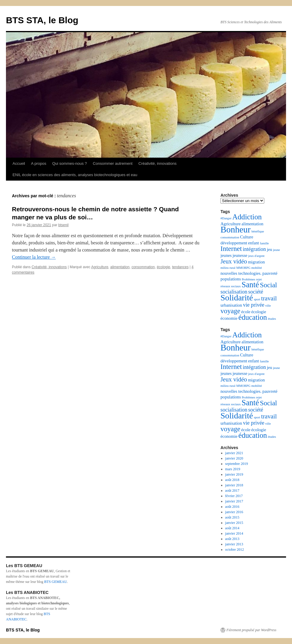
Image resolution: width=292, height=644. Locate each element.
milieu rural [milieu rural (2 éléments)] (228, 268)
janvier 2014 (234, 533)
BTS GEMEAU (55, 582)
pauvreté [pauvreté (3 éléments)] (270, 273)
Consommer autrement (113, 163)
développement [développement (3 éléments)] (234, 243)
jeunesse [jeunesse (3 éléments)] (240, 255)
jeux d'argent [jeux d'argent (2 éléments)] (256, 256)
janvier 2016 (234, 512)
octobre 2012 (235, 550)
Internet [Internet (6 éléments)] (231, 249)
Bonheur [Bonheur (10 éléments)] (236, 229)
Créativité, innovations (158, 163)
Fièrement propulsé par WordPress (251, 630)
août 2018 (232, 480)
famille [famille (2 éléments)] (264, 243)
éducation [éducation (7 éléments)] (253, 317)
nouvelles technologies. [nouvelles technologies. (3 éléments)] (241, 273)
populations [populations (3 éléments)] (231, 279)
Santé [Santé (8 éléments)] (250, 285)
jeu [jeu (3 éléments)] (270, 249)
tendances (180, 267)
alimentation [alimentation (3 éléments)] (253, 224)
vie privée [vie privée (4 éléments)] (253, 305)
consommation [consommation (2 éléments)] (230, 237)
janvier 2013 (234, 544)
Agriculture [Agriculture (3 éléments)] (231, 224)
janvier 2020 (234, 458)
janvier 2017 (234, 501)
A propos (39, 163)
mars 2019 (233, 469)
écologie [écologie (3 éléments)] (259, 312)
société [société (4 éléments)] (256, 292)
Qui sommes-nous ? (69, 163)
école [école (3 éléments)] (246, 312)
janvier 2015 (234, 523)
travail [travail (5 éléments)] (269, 298)
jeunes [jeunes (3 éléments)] (226, 255)
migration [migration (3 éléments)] (256, 262)
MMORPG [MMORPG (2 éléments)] (243, 268)
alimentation (120, 267)
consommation (143, 267)
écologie (163, 267)
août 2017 (232, 491)
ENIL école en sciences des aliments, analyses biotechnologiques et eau (75, 175)
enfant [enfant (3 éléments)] (254, 243)
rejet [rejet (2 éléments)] (259, 279)
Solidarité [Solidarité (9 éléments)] (237, 298)
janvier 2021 (234, 453)
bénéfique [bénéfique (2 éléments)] (258, 231)
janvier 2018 (234, 485)
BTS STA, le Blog (42, 20)
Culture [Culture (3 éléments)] (247, 237)
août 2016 (232, 507)
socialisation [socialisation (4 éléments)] (234, 292)
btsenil (63, 225)
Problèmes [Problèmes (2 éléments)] (248, 279)
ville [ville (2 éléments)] (268, 306)
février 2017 (234, 496)
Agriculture (100, 267)
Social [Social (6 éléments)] (268, 285)
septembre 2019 (237, 464)
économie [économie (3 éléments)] (229, 318)
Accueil (19, 163)
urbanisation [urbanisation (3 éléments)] (231, 305)
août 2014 (232, 528)
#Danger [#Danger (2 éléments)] (226, 218)
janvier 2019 (234, 474)
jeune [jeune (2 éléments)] (276, 250)
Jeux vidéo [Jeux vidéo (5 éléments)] (234, 261)
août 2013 (232, 539)
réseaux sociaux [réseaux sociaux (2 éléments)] (231, 286)
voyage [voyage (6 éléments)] (230, 311)
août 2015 (232, 517)
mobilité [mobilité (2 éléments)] (257, 268)
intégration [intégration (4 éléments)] (254, 249)
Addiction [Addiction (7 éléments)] (247, 217)
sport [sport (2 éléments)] (257, 299)
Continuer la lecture (34, 257)
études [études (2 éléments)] (272, 319)
